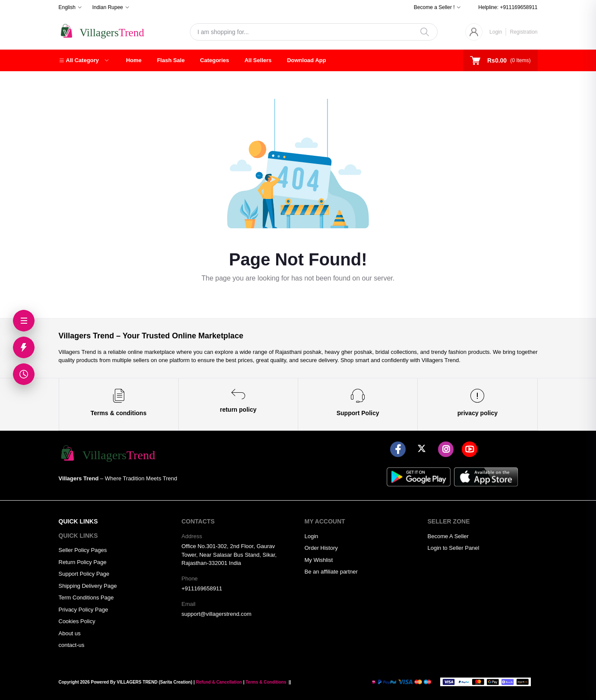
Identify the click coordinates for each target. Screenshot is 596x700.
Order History (321, 548)
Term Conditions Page (86, 598)
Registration (523, 32)
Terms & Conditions (266, 682)
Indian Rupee (108, 7)
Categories (215, 60)
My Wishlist (319, 560)
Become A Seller (448, 536)
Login (496, 32)
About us (70, 633)
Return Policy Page (83, 562)
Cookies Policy (77, 621)
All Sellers (258, 60)
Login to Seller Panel (454, 548)
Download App (307, 60)
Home (134, 60)
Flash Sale (171, 60)
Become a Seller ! (434, 7)
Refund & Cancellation (219, 682)
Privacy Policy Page (84, 610)
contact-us (72, 645)
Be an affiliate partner (331, 572)
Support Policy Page (84, 574)
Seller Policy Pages (83, 550)
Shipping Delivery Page (88, 586)
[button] (84, 60)
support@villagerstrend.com (217, 614)
